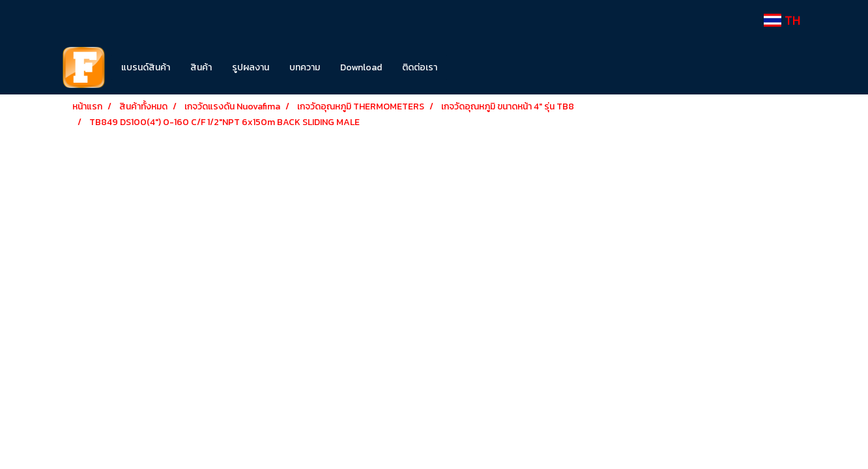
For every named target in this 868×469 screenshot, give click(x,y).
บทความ (305, 67)
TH (782, 20)
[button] (467, 68)
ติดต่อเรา (420, 67)
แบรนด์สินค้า (146, 67)
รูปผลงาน (251, 67)
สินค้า (201, 67)
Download (361, 67)
